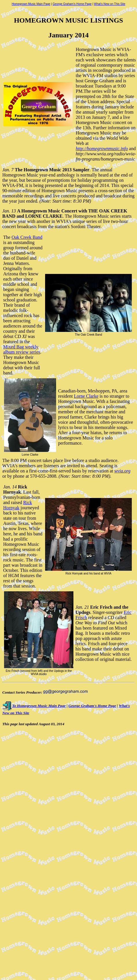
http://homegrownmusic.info (102, 149)
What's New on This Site (110, 4)
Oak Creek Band (27, 237)
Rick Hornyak (18, 505)
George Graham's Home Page (72, 4)
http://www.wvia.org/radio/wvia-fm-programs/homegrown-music (106, 156)
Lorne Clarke (86, 396)
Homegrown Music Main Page (31, 4)
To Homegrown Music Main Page (34, 706)
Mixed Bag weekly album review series (22, 349)
